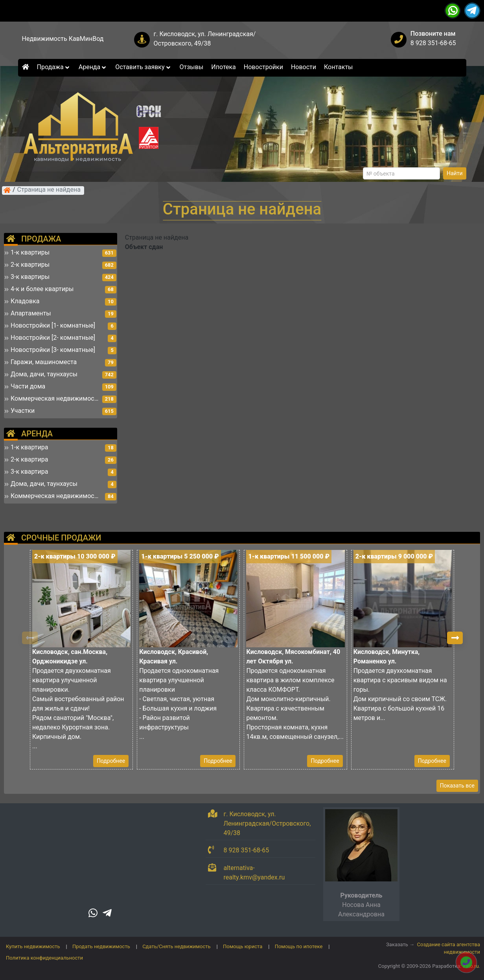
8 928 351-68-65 (433, 43)
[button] (455, 638)
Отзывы (191, 67)
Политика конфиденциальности (44, 958)
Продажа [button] (54, 67)
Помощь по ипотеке (299, 946)
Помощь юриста (243, 946)
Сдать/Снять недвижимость (176, 946)
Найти (455, 173)
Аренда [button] (93, 67)
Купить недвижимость (33, 946)
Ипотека (224, 67)
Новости (304, 67)
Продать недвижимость (101, 946)
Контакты (338, 67)
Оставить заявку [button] (143, 67)
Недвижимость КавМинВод (63, 39)
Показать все (457, 786)
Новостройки (263, 67)
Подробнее (111, 761)
